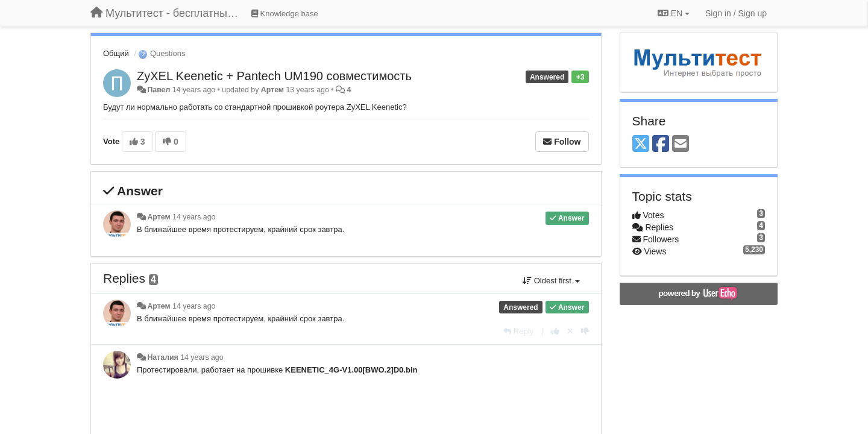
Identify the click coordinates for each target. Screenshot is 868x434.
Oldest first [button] (551, 281)
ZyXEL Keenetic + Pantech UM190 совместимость (274, 76)
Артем (272, 90)
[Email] (681, 144)
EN (674, 13)
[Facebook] (661, 144)
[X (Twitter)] (641, 144)
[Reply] (518, 331)
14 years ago (194, 217)
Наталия (162, 357)
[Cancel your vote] (570, 331)
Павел (159, 90)
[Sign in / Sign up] (736, 13)
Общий (116, 53)
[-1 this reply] (585, 331)
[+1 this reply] (555, 331)
